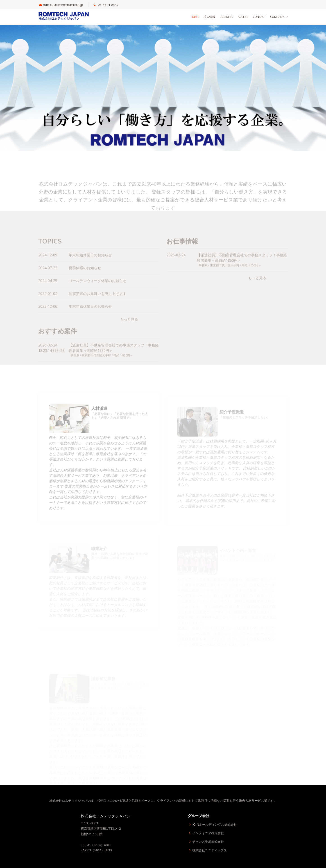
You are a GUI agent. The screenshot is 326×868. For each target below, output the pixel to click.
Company (277, 17)
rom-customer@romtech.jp (63, 5)
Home (195, 17)
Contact (259, 17)
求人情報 (209, 17)
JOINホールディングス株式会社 (215, 825)
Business (226, 17)
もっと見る (129, 326)
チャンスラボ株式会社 (208, 842)
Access (243, 17)
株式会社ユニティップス (210, 850)
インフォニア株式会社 (208, 833)
